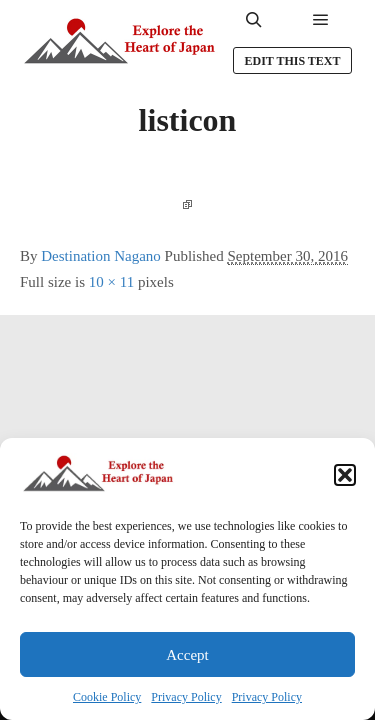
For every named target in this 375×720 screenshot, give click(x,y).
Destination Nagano (101, 256)
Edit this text (292, 61)
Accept (187, 655)
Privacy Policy (186, 697)
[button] (345, 475)
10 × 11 (111, 282)
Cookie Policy (107, 697)
